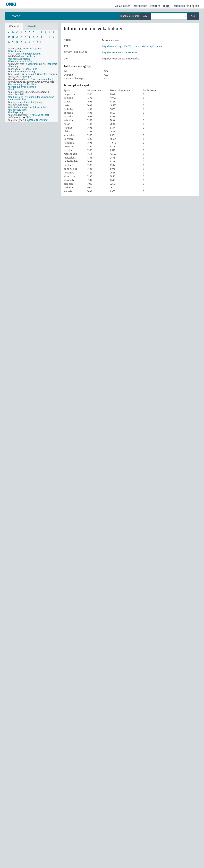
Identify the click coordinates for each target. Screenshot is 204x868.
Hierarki (32, 26)
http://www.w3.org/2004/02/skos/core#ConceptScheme (132, 46)
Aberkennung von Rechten (22, 87)
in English (193, 6)
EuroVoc (14, 16)
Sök (193, 16)
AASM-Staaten (15, 51)
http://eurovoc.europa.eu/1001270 (120, 53)
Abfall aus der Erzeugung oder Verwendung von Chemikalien (31, 98)
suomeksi (180, 6)
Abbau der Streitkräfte (20, 61)
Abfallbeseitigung (17, 110)
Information (140, 6)
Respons (155, 6)
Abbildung (13, 67)
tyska (145, 16)
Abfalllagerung (15, 112)
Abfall (11, 89)
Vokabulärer (122, 6)
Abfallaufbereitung (18, 105)
